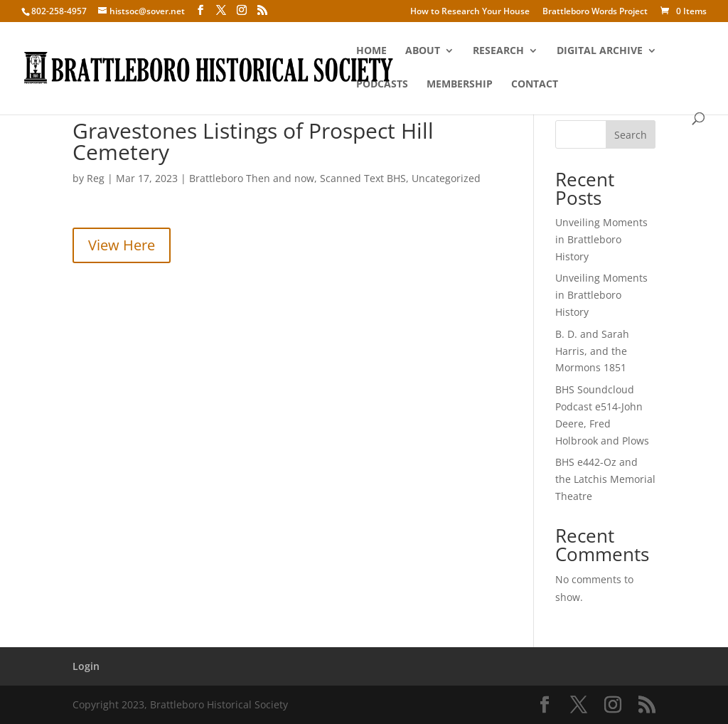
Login (86, 666)
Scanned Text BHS (363, 178)
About (423, 51)
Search (631, 135)
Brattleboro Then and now (252, 178)
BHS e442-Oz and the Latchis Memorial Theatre (605, 479)
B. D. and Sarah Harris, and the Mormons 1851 (592, 351)
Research (498, 51)
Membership (460, 85)
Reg (96, 178)
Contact (535, 85)
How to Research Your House (470, 12)
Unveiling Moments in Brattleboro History (601, 239)
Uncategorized (446, 178)
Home (371, 51)
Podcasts (382, 85)
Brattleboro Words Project (595, 12)
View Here (122, 245)
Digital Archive (600, 51)
